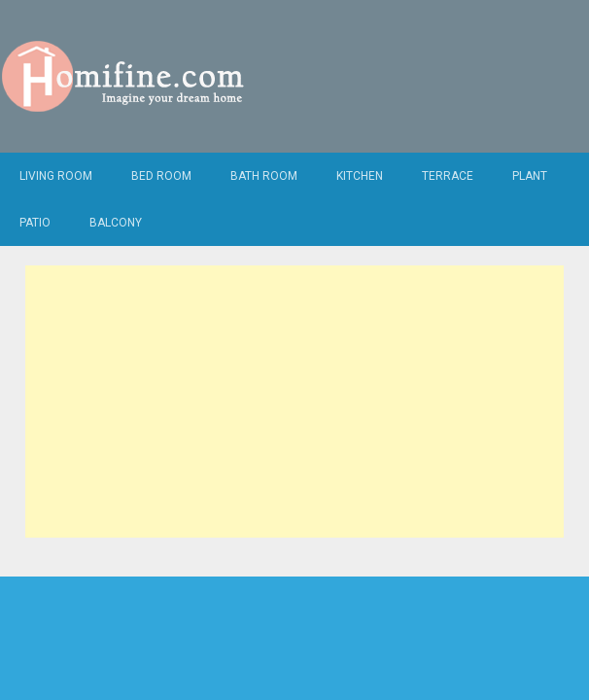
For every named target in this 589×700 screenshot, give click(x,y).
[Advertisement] (294, 402)
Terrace (448, 176)
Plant (530, 176)
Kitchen (360, 176)
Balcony (116, 223)
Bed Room (161, 176)
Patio (35, 223)
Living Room (56, 176)
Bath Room (264, 176)
